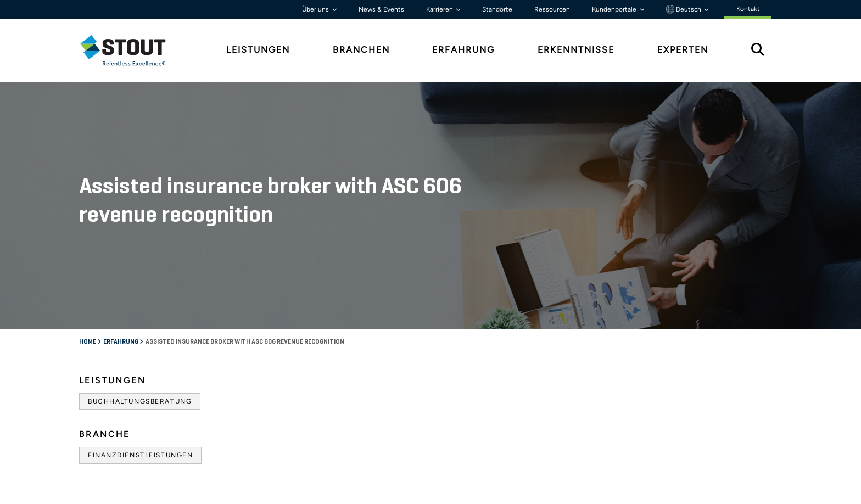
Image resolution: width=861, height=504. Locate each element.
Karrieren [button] (440, 9)
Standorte (497, 9)
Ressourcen (552, 9)
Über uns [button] (316, 9)
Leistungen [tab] (258, 50)
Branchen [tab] (361, 50)
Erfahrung (121, 342)
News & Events (381, 9)
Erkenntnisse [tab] (576, 50)
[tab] (131, 50)
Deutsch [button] (684, 9)
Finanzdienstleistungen (140, 455)
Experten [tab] (683, 50)
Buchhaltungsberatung (140, 401)
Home (88, 342)
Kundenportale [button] (615, 9)
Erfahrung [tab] (463, 50)
